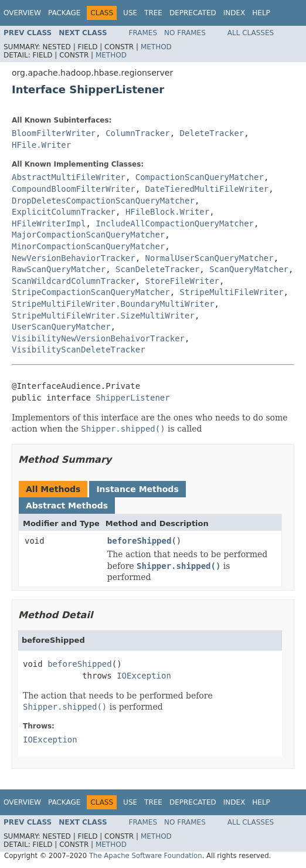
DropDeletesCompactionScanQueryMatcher (103, 201)
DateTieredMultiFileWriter (207, 189)
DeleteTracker (212, 133)
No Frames (185, 33)
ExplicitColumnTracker (64, 212)
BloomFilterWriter (54, 133)
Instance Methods (137, 489)
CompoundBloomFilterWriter (74, 189)
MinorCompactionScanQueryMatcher (88, 246)
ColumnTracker (138, 133)
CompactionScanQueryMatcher (200, 177)
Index (234, 13)
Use (130, 13)
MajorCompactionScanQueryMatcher (88, 235)
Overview (22, 13)
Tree (153, 13)
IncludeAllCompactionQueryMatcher (175, 223)
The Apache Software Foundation (146, 856)
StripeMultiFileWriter (232, 292)
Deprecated (193, 13)
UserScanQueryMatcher (61, 327)
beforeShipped (140, 541)
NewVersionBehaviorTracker (74, 258)
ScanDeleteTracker (157, 269)
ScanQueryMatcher (249, 269)
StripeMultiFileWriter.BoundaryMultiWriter (113, 304)
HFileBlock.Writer (167, 212)
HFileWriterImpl (49, 223)
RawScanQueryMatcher (59, 269)
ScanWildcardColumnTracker (74, 281)
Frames (143, 33)
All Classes (251, 33)
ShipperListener (132, 398)
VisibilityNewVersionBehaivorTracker (98, 338)
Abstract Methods (67, 506)
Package (64, 13)
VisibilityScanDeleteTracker (79, 350)
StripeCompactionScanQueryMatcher (91, 292)
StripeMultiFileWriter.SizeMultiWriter (103, 316)
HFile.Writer (41, 145)
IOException (144, 676)
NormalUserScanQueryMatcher (210, 258)
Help (261, 13)
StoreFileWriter (182, 281)
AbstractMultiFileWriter (69, 177)
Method (156, 47)
